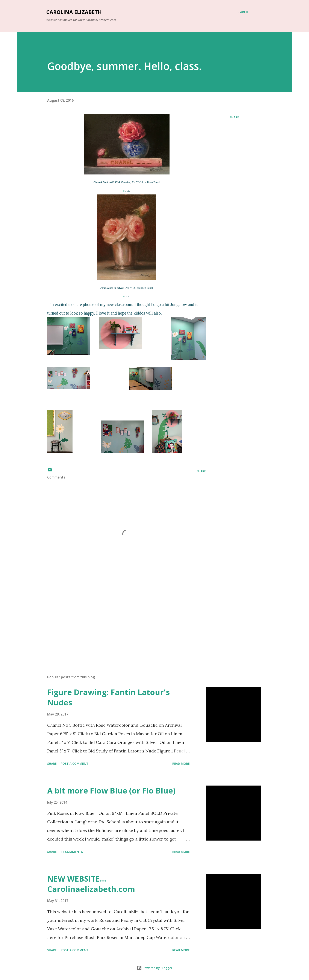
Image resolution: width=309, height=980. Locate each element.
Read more (181, 764)
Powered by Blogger (154, 968)
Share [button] (234, 117)
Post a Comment (75, 764)
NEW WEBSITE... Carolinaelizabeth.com (91, 884)
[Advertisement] (120, 621)
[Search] (242, 12)
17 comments (72, 852)
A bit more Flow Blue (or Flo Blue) (111, 791)
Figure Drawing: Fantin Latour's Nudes (108, 697)
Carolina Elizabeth (74, 12)
